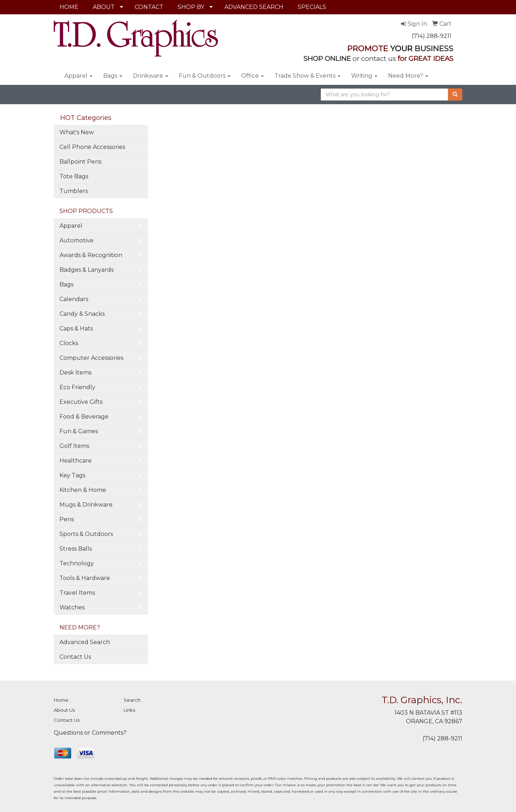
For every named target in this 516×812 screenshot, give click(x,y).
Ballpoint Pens (80, 162)
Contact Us (75, 657)
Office (252, 76)
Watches (72, 607)
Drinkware (150, 76)
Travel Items (77, 593)
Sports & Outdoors (86, 534)
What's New (77, 132)
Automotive (77, 240)
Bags (113, 76)
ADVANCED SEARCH (254, 7)
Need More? (408, 76)
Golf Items (74, 446)
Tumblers (74, 191)
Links (129, 710)
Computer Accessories (91, 358)
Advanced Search (85, 642)
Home (61, 700)
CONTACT (149, 7)
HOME (69, 7)
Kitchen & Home (83, 490)
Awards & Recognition (91, 255)
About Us (64, 710)
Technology (77, 563)
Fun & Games (79, 431)
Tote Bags (74, 176)
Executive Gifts (81, 402)
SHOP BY (191, 7)
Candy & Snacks (82, 314)
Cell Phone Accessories (92, 147)
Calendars (74, 299)
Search (132, 700)
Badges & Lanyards (87, 270)
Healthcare (76, 461)
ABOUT (104, 7)
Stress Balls (76, 549)
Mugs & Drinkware (86, 505)
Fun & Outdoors (205, 76)
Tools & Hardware (85, 578)
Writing (364, 76)
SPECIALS (312, 7)
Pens (67, 519)
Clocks (69, 343)
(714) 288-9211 (432, 36)
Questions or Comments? (90, 733)
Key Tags (72, 475)
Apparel (78, 76)
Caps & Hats (76, 328)
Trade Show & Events (307, 76)
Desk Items (75, 373)
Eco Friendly (77, 387)
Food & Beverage (84, 417)
